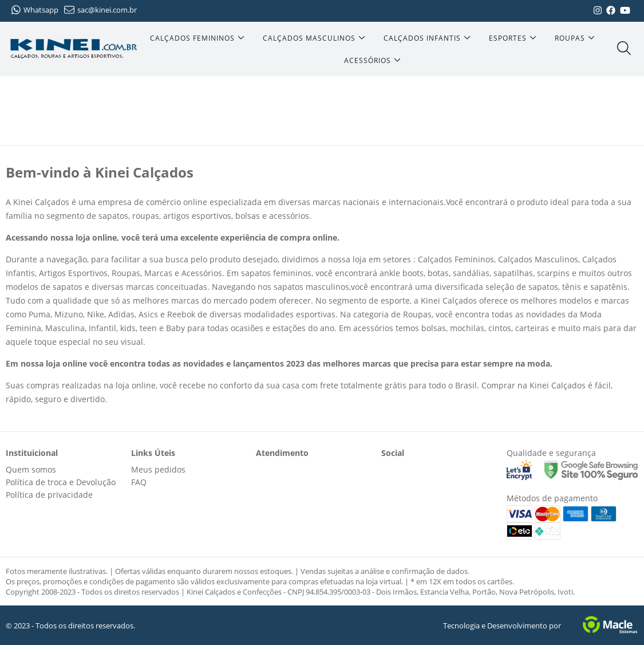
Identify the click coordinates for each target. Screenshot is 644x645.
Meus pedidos (158, 469)
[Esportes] (513, 38)
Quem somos (31, 469)
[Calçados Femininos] (197, 38)
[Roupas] (575, 38)
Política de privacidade (49, 495)
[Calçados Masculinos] (314, 38)
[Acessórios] (372, 60)
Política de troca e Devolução (61, 482)
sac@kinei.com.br (100, 10)
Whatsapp (35, 10)
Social (393, 453)
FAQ (139, 482)
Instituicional (32, 453)
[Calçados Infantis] (427, 38)
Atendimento (282, 453)
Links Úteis (153, 453)
